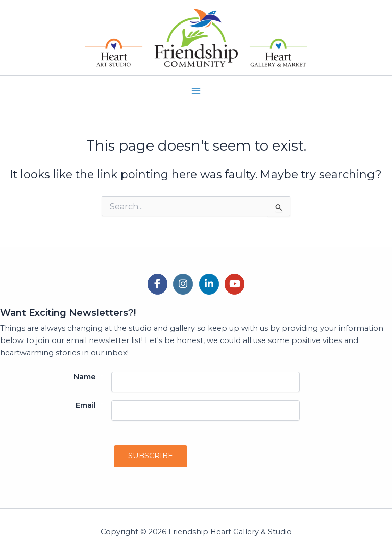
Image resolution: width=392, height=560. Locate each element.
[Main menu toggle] (196, 90)
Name (88, 377)
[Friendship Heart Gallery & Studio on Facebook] (157, 284)
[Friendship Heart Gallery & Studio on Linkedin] (209, 284)
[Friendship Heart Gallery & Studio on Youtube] (235, 284)
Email (89, 405)
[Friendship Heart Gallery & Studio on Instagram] (183, 284)
